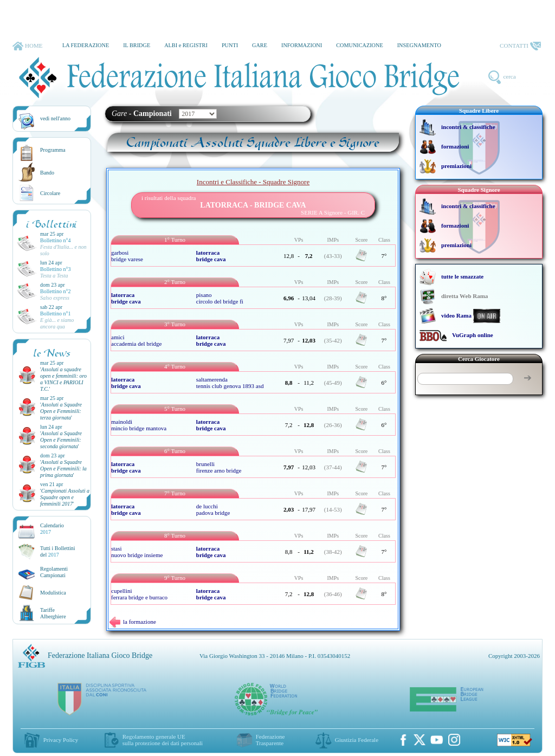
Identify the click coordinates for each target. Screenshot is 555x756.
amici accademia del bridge (136, 340)
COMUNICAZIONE (360, 45)
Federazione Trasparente (270, 740)
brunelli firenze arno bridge (219, 467)
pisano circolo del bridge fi (220, 298)
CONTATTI (520, 46)
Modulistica (53, 593)
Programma (53, 150)
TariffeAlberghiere (53, 613)
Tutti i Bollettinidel (58, 551)
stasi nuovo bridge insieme (137, 552)
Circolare (50, 193)
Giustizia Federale (357, 740)
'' (63, 379)
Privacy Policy (61, 740)
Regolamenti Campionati (54, 572)
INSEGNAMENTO (419, 45)
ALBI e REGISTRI (186, 45)
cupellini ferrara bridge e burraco (139, 594)
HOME (27, 46)
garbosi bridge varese (127, 256)
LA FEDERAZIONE (86, 45)
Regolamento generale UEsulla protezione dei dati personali (163, 740)
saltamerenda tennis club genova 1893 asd (230, 383)
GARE (260, 45)
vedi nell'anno (55, 118)
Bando (47, 173)
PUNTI (230, 45)
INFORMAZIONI (302, 45)
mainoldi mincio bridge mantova (139, 425)
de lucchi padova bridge (213, 509)
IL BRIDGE (137, 45)
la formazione (133, 622)
